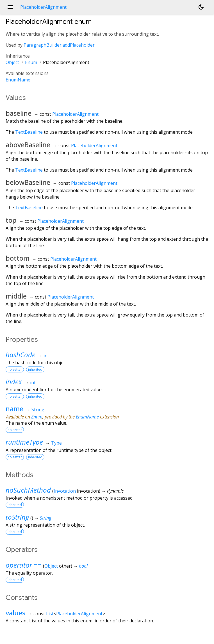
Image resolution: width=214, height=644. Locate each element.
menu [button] (10, 7)
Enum (31, 62)
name (14, 409)
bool (83, 566)
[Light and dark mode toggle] (201, 7)
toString (17, 517)
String (38, 409)
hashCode (21, 355)
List (50, 614)
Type (56, 443)
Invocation (65, 491)
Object (12, 62)
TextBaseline (29, 132)
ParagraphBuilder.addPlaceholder (59, 45)
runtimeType (24, 442)
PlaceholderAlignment (75, 114)
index (14, 382)
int (46, 356)
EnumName (18, 80)
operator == (24, 565)
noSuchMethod (28, 490)
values (15, 613)
